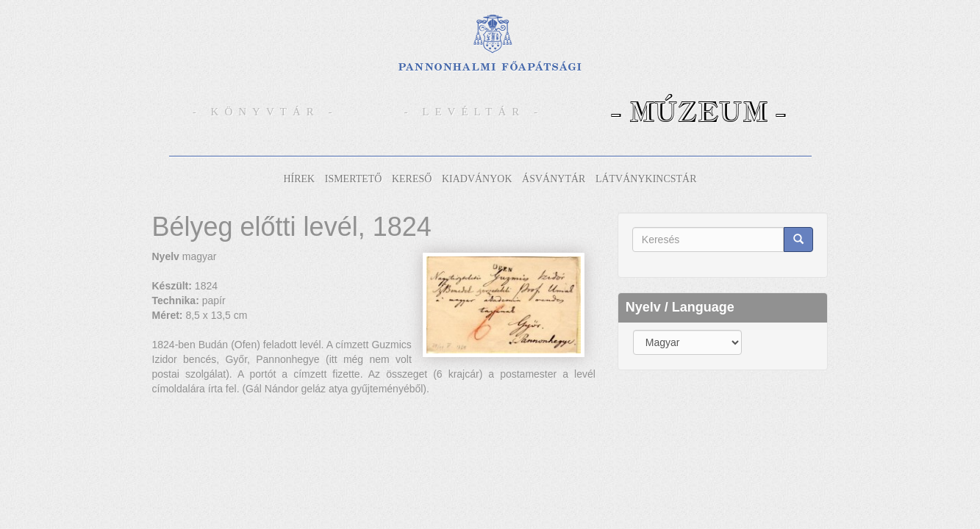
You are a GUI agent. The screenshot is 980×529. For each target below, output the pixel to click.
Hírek (299, 179)
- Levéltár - (474, 112)
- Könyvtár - (265, 112)
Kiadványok (477, 179)
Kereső (412, 179)
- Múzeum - (698, 111)
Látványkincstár (646, 179)
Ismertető (354, 179)
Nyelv (166, 256)
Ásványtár (554, 179)
